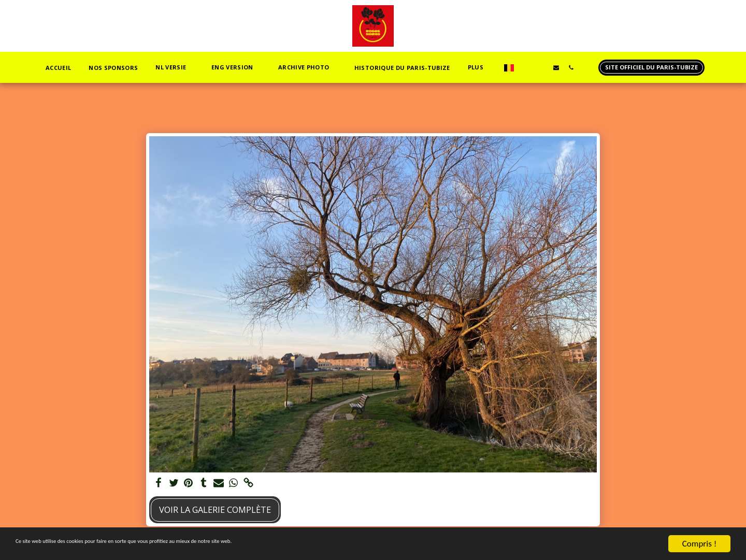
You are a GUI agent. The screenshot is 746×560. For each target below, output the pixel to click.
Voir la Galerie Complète (215, 509)
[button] (146, 68)
